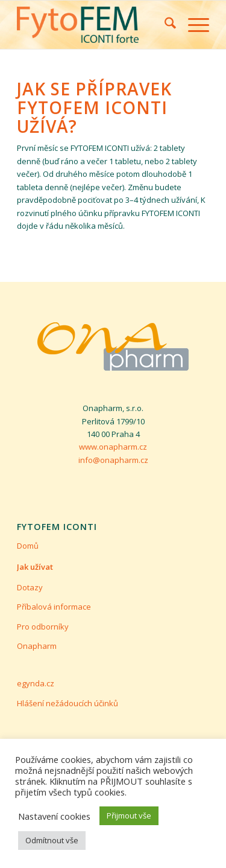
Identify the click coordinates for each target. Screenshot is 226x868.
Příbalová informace (54, 607)
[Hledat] (164, 25)
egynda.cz (36, 683)
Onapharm (37, 646)
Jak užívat (35, 567)
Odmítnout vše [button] (52, 840)
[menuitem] (164, 25)
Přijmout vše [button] (129, 815)
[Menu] (193, 25)
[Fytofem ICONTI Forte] (94, 25)
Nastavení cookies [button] (54, 816)
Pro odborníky (43, 627)
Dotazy (30, 587)
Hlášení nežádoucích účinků (67, 703)
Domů (28, 546)
